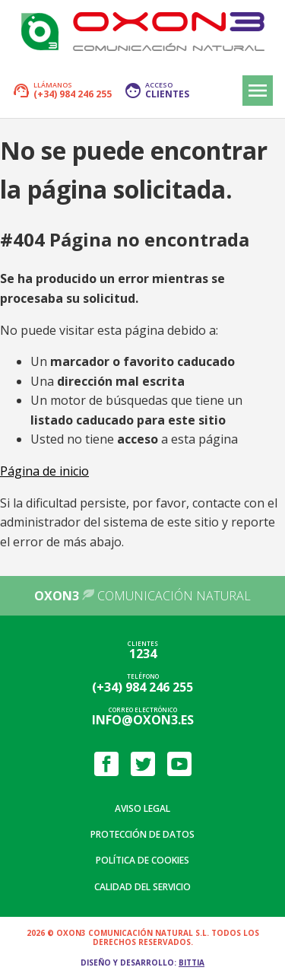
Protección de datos (142, 834)
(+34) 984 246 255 (142, 687)
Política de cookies (142, 860)
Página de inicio (44, 471)
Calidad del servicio (142, 887)
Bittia (192, 963)
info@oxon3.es (143, 720)
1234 (143, 654)
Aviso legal (142, 808)
